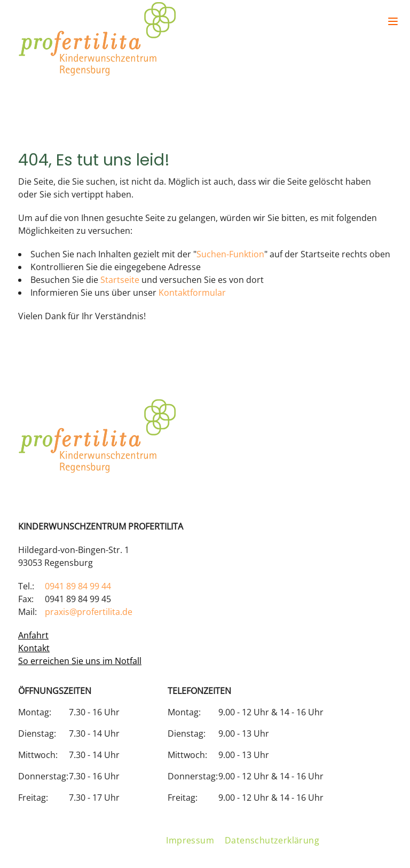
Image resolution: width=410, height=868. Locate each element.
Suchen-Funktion (230, 254)
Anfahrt (33, 635)
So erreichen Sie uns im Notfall (80, 661)
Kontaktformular (192, 293)
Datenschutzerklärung (272, 840)
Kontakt (34, 648)
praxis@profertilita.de (89, 612)
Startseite (120, 280)
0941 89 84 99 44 (78, 586)
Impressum (190, 840)
